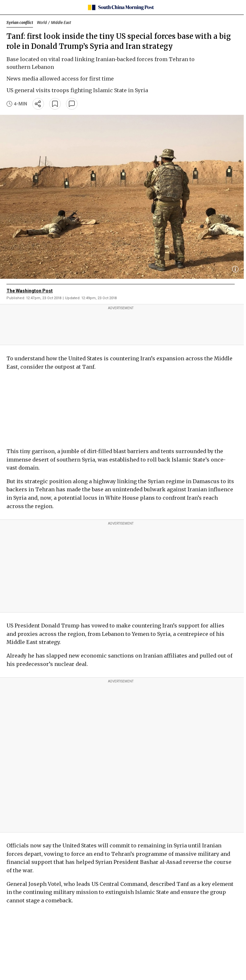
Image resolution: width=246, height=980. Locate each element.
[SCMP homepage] (121, 7)
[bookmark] (55, 104)
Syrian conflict (20, 22)
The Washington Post (30, 291)
